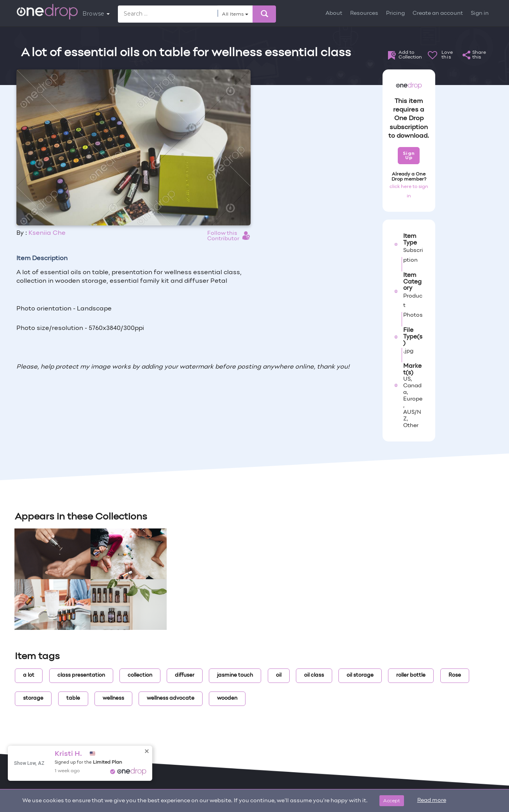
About (334, 13)
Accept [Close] (392, 800)
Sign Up (409, 155)
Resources (364, 13)
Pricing (395, 13)
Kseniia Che (47, 233)
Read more (432, 800)
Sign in (480, 13)
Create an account (438, 13)
